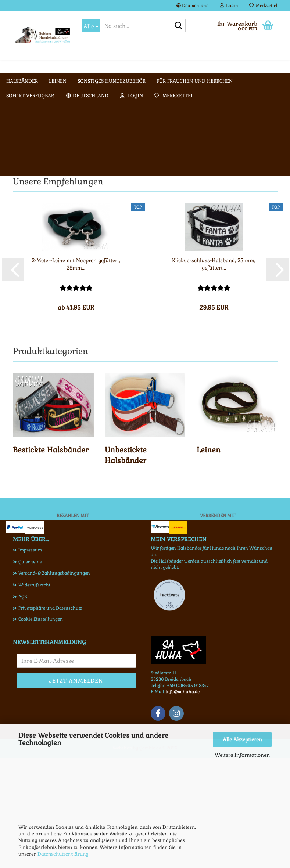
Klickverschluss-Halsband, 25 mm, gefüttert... (214, 374)
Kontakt (241, 66)
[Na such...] (91, 26)
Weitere (121, 66)
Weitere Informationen (242, 755)
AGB (23, 707)
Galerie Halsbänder (192, 66)
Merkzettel (263, 6)
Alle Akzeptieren (242, 739)
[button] (193, 6)
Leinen (90, 66)
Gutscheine (30, 672)
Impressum (30, 660)
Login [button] (229, 6)
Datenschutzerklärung (63, 854)
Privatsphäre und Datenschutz (50, 718)
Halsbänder (54, 66)
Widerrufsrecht (34, 695)
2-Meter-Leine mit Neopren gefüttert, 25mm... (76, 374)
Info (148, 66)
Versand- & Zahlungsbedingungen (54, 683)
